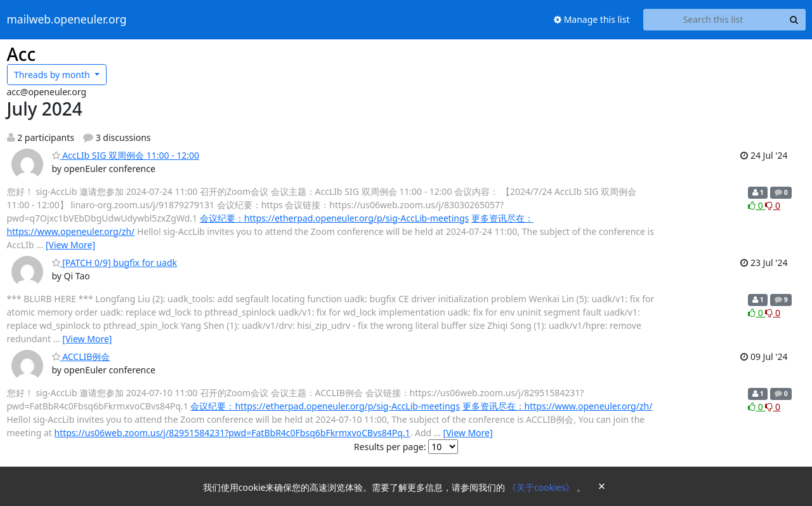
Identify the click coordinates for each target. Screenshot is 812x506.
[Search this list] (713, 20)
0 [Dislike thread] (773, 205)
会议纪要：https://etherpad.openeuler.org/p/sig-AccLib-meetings (334, 218)
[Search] (794, 20)
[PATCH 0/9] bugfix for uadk (115, 263)
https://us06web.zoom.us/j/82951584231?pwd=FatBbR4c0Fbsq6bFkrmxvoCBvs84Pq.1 (232, 433)
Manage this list (592, 19)
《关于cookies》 (542, 487)
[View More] (70, 245)
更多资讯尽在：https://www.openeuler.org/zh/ (558, 406)
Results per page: (390, 447)
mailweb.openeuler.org (67, 20)
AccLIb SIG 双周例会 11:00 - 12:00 (126, 155)
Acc (22, 54)
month (53, 75)
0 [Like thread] (756, 205)
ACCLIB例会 (81, 356)
